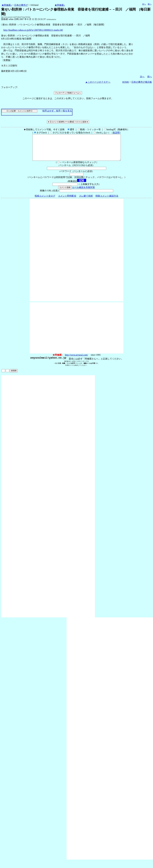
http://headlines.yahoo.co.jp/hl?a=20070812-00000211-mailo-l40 (33, 30)
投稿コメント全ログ (45, 201)
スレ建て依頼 (86, 201)
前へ (150, 4)
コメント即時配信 (67, 201)
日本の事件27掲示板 (142, 82)
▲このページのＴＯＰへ (98, 82)
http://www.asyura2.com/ (77, 360)
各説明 (116, 133)
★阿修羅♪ (7, 5)
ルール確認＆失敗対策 (83, 192)
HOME (126, 82)
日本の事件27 (21, 5)
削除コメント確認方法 (107, 201)
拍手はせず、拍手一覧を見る (57, 111)
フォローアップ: (9, 87)
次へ (144, 4)
